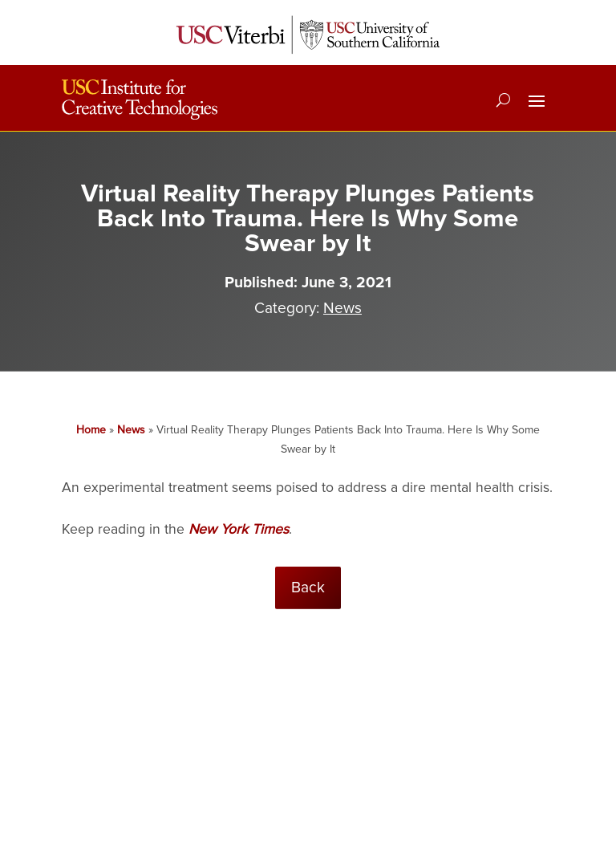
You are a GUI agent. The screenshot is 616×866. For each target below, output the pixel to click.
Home (91, 430)
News (342, 308)
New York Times (239, 529)
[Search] (503, 100)
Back (308, 587)
